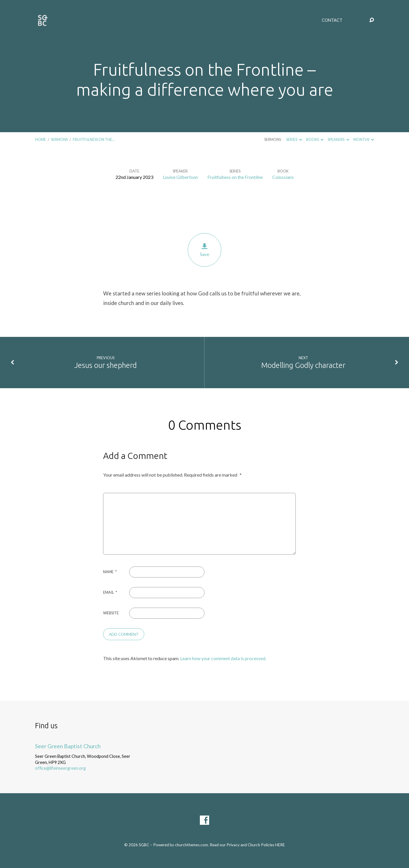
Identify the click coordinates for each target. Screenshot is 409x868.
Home (41, 139)
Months (364, 139)
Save (204, 250)
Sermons (59, 139)
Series (294, 139)
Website (111, 613)
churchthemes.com (191, 845)
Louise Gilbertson (180, 177)
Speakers (338, 139)
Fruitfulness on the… (94, 139)
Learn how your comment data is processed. (223, 658)
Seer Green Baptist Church (68, 746)
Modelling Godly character (303, 365)
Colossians (283, 177)
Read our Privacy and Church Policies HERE (247, 845)
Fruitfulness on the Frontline (235, 177)
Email (110, 592)
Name (110, 572)
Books (315, 139)
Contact (332, 20)
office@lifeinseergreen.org (60, 768)
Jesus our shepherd (106, 365)
